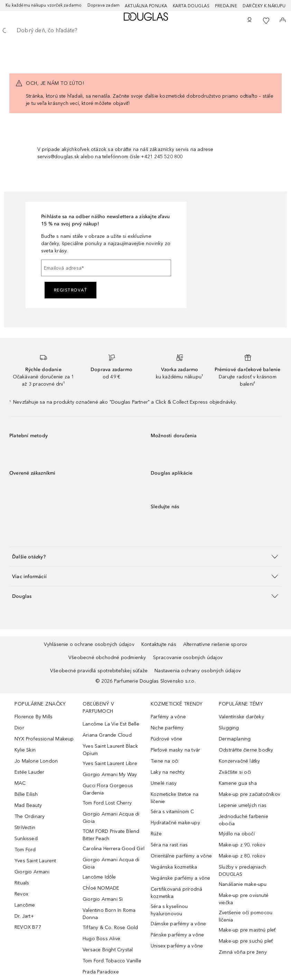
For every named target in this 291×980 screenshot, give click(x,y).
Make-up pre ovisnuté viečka (244, 899)
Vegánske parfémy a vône (181, 878)
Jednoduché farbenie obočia (243, 820)
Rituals (22, 883)
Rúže (156, 834)
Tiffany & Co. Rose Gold (110, 928)
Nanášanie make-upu (243, 884)
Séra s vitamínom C (172, 812)
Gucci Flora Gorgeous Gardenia (108, 789)
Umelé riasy (164, 783)
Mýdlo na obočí (237, 834)
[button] (145, 556)
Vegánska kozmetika (174, 867)
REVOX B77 (28, 927)
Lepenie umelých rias (243, 805)
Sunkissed (26, 839)
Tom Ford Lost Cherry (107, 803)
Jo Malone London (36, 761)
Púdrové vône (166, 739)
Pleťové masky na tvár (175, 750)
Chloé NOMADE (101, 888)
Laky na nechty (168, 772)
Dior (19, 728)
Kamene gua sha (238, 783)
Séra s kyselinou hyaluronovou (169, 910)
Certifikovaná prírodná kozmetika (176, 893)
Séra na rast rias (169, 845)
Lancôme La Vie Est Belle (111, 724)
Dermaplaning (235, 739)
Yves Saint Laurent (35, 861)
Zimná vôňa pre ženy (243, 952)
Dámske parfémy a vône (178, 924)
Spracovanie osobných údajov (188, 658)
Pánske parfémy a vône (177, 935)
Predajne (226, 6)
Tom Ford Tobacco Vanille (112, 961)
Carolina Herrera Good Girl (114, 849)
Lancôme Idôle (99, 877)
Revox (21, 894)
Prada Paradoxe (101, 972)
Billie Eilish (26, 794)
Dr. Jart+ (24, 916)
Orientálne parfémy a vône (181, 856)
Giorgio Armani (32, 872)
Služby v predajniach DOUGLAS (242, 871)
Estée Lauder (29, 772)
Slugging (229, 728)
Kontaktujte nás (159, 644)
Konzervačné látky (239, 761)
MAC (20, 783)
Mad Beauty (28, 805)
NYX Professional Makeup (44, 739)
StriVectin (25, 828)
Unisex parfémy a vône (177, 946)
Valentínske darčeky (241, 717)
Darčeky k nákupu (264, 6)
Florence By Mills (34, 717)
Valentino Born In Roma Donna (109, 914)
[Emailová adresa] (106, 268)
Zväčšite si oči (235, 772)
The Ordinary (30, 816)
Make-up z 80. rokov (242, 856)
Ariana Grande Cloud (107, 735)
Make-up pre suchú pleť (246, 941)
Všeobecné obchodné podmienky (107, 658)
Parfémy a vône (168, 717)
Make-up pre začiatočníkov (250, 794)
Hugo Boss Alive (101, 939)
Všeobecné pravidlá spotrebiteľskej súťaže (99, 671)
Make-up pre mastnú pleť (247, 930)
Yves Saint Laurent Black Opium (110, 750)
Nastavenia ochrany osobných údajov (198, 671)
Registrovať (71, 290)
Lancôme (25, 905)
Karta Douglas (191, 6)
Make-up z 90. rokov (242, 845)
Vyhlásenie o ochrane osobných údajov (89, 644)
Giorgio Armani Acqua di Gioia (111, 818)
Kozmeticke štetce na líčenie (175, 798)
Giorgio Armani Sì (103, 899)
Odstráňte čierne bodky (246, 750)
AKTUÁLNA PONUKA (146, 6)
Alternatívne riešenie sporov (215, 644)
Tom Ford (25, 850)
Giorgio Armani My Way (110, 775)
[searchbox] (145, 30)
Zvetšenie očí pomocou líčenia (246, 916)
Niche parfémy (167, 728)
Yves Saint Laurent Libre (110, 763)
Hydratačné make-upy (175, 823)
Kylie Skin (25, 750)
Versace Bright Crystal (108, 950)
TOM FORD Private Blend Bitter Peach (111, 835)
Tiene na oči (165, 761)
